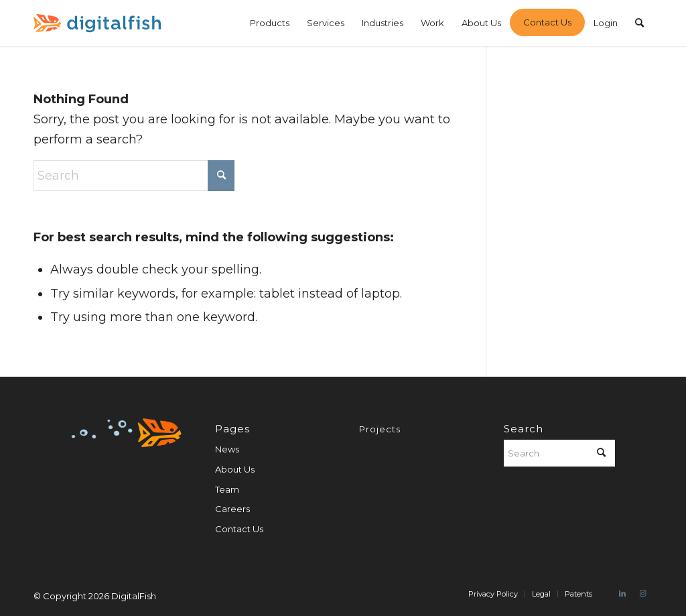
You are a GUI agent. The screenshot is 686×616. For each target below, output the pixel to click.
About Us (235, 469)
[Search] (639, 23)
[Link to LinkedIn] (622, 593)
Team (227, 489)
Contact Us (239, 529)
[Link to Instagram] (642, 593)
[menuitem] (270, 23)
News (227, 449)
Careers (232, 509)
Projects (380, 429)
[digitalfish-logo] (97, 23)
